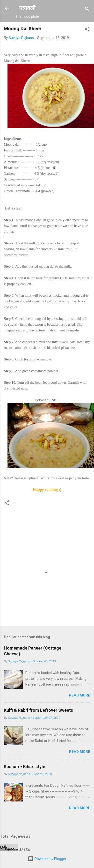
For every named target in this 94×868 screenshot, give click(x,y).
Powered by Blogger (47, 859)
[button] (87, 30)
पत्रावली (27, 8)
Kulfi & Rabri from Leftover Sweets (38, 710)
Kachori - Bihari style (25, 767)
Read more (80, 695)
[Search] (87, 10)
